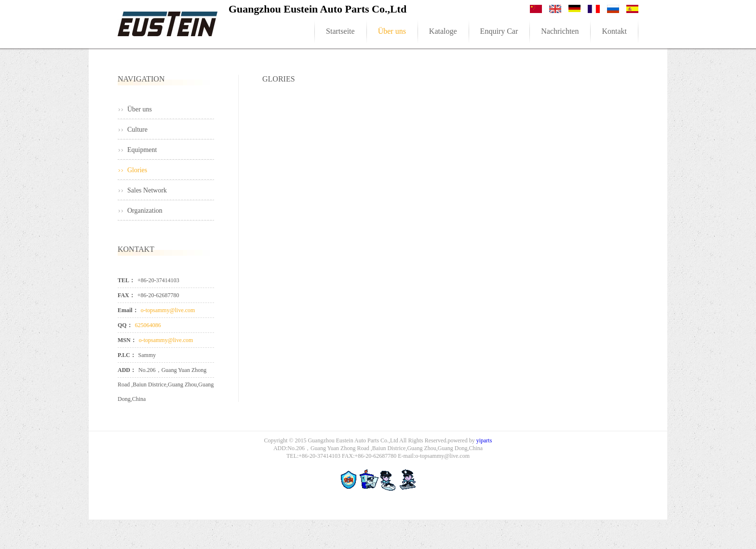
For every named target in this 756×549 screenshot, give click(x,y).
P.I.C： (127, 355)
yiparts (484, 440)
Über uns (140, 109)
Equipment (142, 150)
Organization (145, 211)
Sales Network (147, 190)
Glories (137, 170)
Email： (128, 310)
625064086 (148, 325)
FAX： (126, 295)
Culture (137, 130)
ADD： (127, 370)
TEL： (126, 280)
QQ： (125, 325)
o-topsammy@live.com (168, 310)
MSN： (127, 340)
